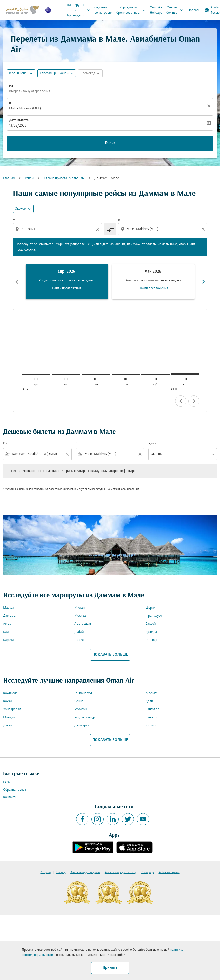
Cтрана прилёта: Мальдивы (64, 178)
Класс (153, 443)
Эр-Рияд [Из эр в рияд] (151, 640)
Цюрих (150, 608)
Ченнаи (80, 701)
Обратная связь (14, 790)
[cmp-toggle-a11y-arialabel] (110, 229)
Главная (9, 178)
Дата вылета (19, 120)
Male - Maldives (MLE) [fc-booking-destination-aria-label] (25, 108)
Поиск (110, 143)
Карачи (8, 640)
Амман (8, 624)
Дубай (79, 632)
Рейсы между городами (85, 872)
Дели (149, 701)
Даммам (9, 616)
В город (61, 872)
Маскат (9, 608)
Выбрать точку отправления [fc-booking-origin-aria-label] (29, 91)
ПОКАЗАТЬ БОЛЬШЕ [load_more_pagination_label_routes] (110, 655)
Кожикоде (10, 693)
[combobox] (58, 229)
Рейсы (29, 178)
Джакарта (82, 726)
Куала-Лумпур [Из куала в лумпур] (85, 717)
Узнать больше (176, 10)
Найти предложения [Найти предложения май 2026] (153, 288)
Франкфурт (154, 616)
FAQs (7, 783)
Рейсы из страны (169, 872)
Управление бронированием (132, 10)
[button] (57, 73)
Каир (7, 632)
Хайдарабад (12, 709)
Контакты (10, 797)
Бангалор (152, 709)
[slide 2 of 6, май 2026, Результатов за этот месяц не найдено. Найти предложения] (153, 282)
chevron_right (194, 401)
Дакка (7, 726)
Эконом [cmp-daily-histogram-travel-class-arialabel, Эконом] (21, 209)
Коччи (7, 701)
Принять (110, 968)
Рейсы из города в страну (121, 872)
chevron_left (181, 401)
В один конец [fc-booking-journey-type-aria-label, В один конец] (19, 73)
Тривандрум (83, 693)
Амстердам (83, 624)
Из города (148, 872)
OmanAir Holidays (156, 10)
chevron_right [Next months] (203, 282)
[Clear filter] (67, 454)
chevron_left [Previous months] (17, 282)
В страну (46, 872)
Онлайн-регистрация (103, 10)
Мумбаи (81, 709)
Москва (80, 616)
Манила (9, 717)
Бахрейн (152, 624)
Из (11, 86)
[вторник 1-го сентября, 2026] (185, 374)
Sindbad (193, 10)
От (15, 221)
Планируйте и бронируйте (80, 10)
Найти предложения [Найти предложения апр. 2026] (67, 288)
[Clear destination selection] (204, 229)
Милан (79, 608)
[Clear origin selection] (98, 229)
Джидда (151, 632)
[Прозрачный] (210, 106)
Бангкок (151, 717)
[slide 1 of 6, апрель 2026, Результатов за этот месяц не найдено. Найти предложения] (67, 282)
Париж (79, 640)
